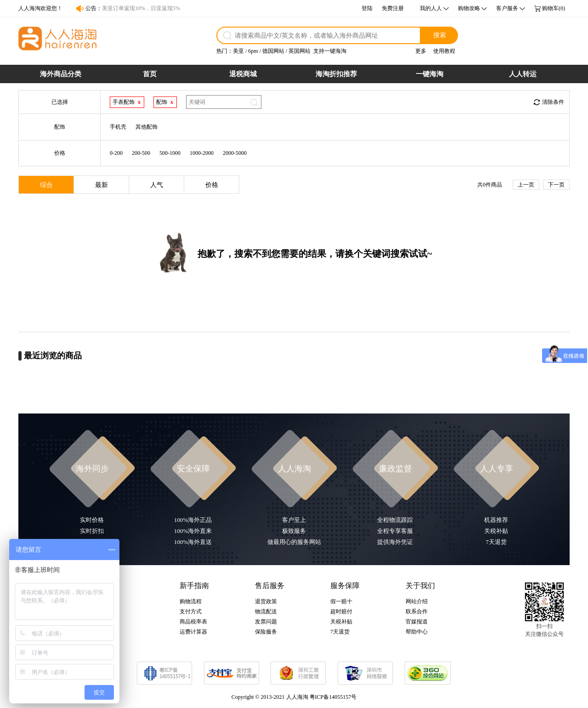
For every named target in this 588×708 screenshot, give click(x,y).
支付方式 (191, 612)
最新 (102, 185)
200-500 (141, 153)
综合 (46, 185)
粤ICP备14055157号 (333, 697)
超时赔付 (341, 612)
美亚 (238, 51)
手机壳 (118, 127)
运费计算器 (193, 632)
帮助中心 (417, 632)
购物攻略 (469, 8)
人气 (157, 185)
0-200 (116, 153)
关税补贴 (341, 622)
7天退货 (340, 632)
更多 (421, 51)
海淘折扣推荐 (336, 74)
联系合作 (417, 612)
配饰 (162, 102)
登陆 (367, 8)
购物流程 (191, 601)
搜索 (440, 35)
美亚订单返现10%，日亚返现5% (141, 8)
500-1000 (170, 153)
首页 (150, 74)
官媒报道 (417, 622)
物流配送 (266, 612)
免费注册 (393, 8)
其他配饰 (147, 127)
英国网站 (300, 51)
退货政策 (266, 601)
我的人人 (431, 8)
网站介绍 (417, 601)
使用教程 (444, 51)
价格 (212, 185)
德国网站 (273, 51)
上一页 (526, 185)
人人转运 (523, 74)
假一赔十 (341, 601)
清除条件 (553, 102)
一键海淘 (430, 74)
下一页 (556, 185)
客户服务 (507, 8)
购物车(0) (554, 8)
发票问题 (266, 622)
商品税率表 (193, 622)
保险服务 (266, 632)
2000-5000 (235, 153)
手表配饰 (124, 102)
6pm (253, 51)
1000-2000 (202, 153)
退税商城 (243, 74)
